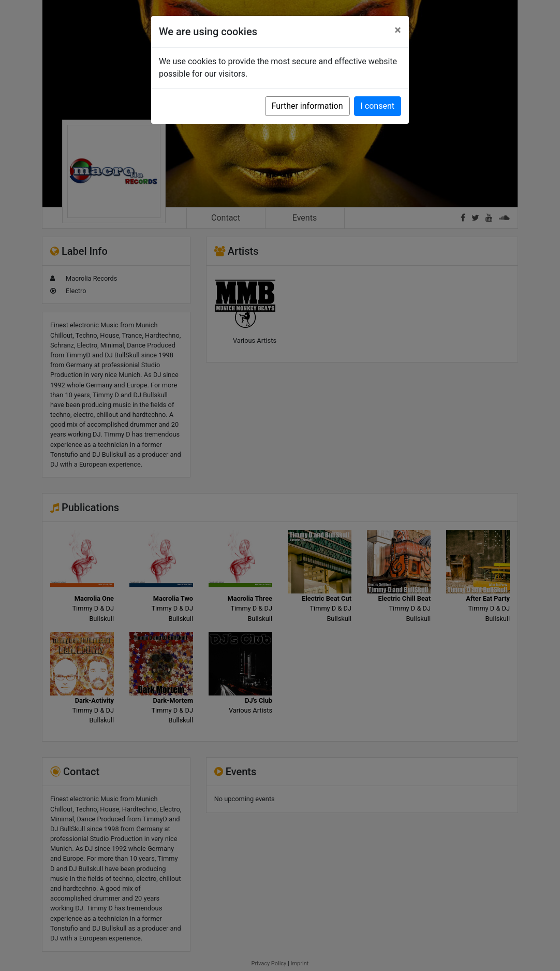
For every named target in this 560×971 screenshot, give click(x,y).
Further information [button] (307, 106)
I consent (378, 106)
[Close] (398, 30)
